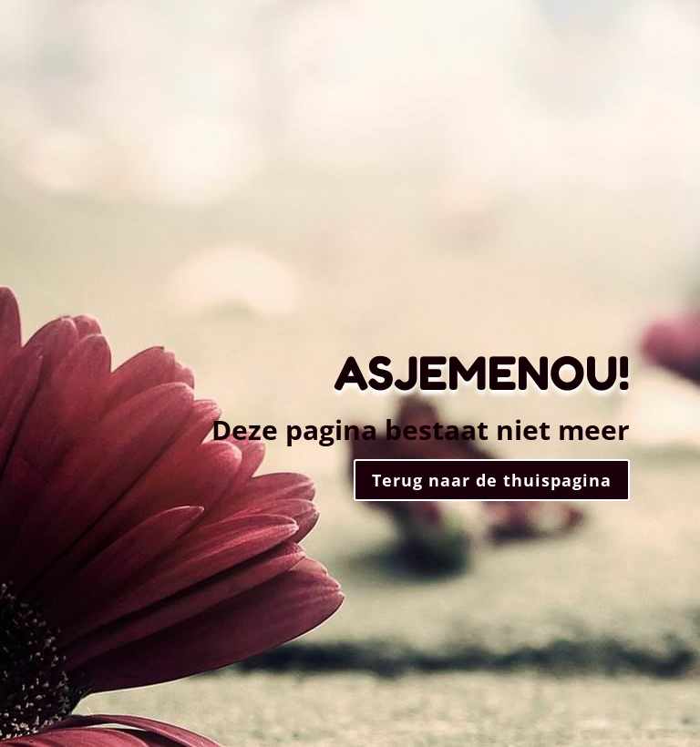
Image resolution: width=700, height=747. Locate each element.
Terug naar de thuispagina (492, 480)
